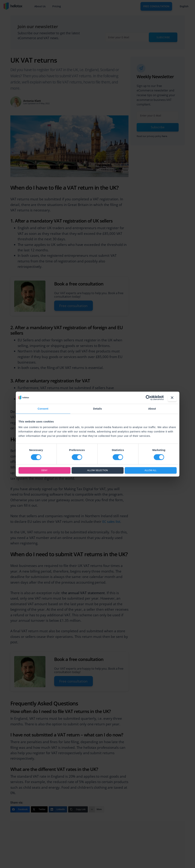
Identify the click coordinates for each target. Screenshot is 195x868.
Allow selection (97, 470)
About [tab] (152, 409)
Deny (44, 470)
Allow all (150, 470)
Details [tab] (98, 409)
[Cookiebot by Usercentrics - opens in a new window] (147, 398)
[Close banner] (172, 398)
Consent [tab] (43, 409)
